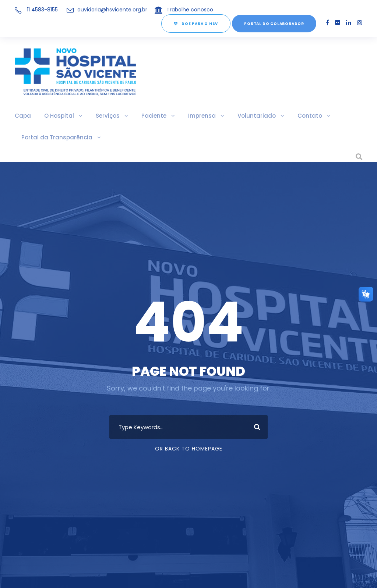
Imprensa (198, 116)
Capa (22, 116)
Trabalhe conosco (181, 10)
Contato (303, 116)
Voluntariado (252, 116)
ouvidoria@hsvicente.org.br (110, 10)
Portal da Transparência (55, 137)
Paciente (151, 116)
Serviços (105, 116)
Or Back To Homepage (189, 449)
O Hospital (58, 116)
